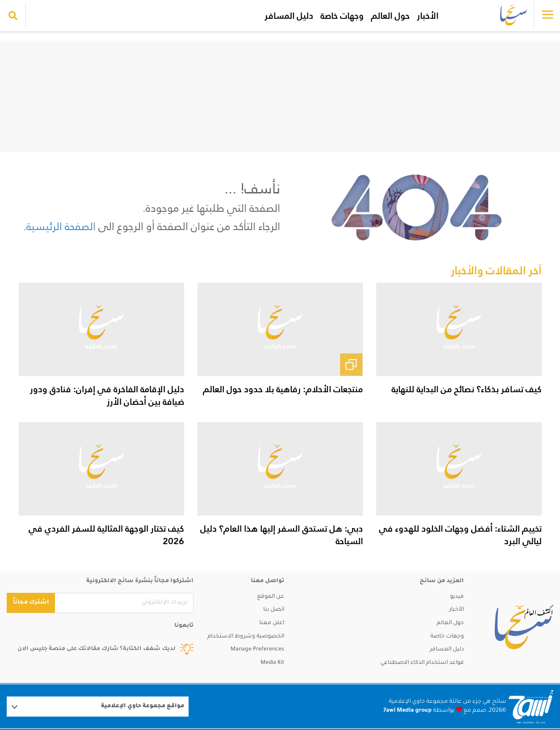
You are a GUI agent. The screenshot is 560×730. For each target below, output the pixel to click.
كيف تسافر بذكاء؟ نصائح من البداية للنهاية (467, 389)
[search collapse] (13, 16)
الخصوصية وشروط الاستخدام (246, 637)
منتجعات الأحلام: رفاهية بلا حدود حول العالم (283, 389)
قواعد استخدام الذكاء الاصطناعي (422, 663)
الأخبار (428, 16)
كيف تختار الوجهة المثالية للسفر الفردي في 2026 (106, 535)
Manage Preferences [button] (257, 650)
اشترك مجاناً (31, 603)
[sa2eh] (524, 627)
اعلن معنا (272, 623)
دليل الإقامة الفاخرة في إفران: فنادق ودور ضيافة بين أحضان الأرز (107, 395)
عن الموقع (271, 597)
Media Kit (272, 663)
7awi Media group (408, 711)
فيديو (457, 597)
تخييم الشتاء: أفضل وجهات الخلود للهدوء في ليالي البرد (460, 535)
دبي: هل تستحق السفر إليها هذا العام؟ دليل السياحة (282, 535)
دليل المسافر (289, 16)
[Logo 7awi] (531, 707)
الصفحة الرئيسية (61, 226)
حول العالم (390, 16)
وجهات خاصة (342, 16)
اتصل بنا (274, 610)
